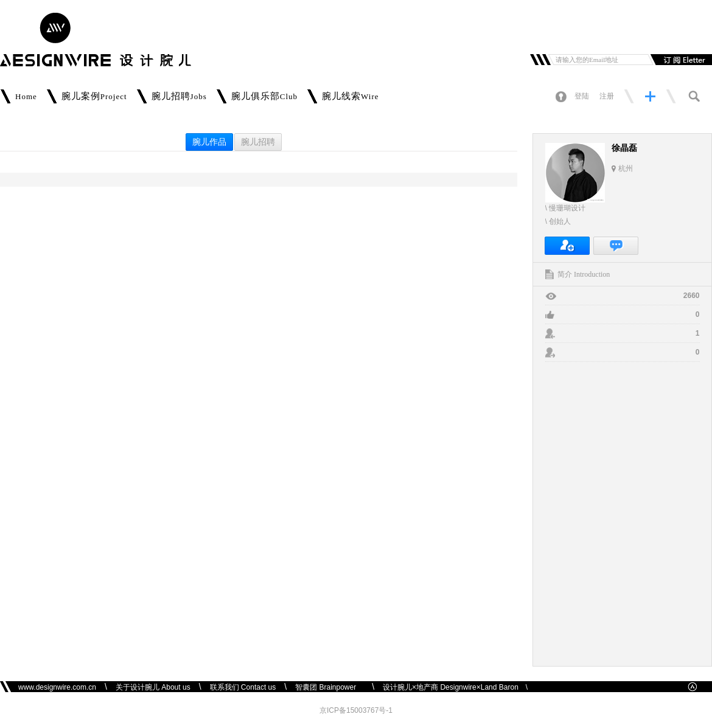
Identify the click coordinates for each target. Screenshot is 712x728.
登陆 (582, 96)
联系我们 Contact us (243, 687)
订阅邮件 (680, 60)
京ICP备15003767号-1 (356, 710)
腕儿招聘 (258, 142)
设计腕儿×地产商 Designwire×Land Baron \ (455, 687)
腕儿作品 (209, 142)
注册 (607, 96)
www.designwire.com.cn (57, 687)
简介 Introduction (584, 274)
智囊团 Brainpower (329, 687)
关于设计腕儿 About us (153, 687)
